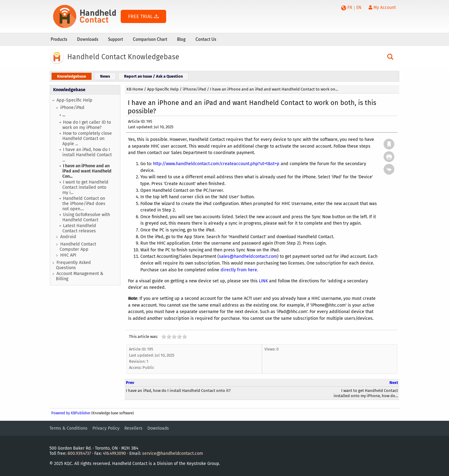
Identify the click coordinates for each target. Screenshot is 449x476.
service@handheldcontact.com (173, 453)
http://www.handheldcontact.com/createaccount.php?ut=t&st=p (216, 164)
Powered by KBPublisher (71, 413)
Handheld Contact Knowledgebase (123, 57)
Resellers (133, 428)
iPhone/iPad (72, 108)
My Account (382, 8)
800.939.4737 (79, 453)
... (64, 115)
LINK (263, 281)
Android (68, 237)
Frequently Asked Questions (73, 265)
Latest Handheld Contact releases (79, 228)
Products (59, 39)
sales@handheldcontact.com (248, 256)
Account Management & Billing (80, 276)
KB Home (135, 89)
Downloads (88, 39)
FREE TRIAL (143, 16)
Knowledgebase (69, 90)
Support (116, 39)
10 (185, 337)
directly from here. (239, 270)
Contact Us (206, 39)
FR (350, 8)
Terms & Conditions (68, 428)
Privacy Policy (106, 428)
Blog (181, 39)
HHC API (68, 255)
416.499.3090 (114, 453)
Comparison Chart (150, 39)
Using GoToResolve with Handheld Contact (86, 217)
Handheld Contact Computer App (78, 247)
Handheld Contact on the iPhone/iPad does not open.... (84, 204)
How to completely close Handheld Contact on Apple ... (87, 139)
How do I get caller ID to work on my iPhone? (87, 125)
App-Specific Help (74, 100)
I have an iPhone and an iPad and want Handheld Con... (87, 171)
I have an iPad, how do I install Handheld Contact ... (87, 155)
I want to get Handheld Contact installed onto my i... (85, 187)
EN (359, 8)
